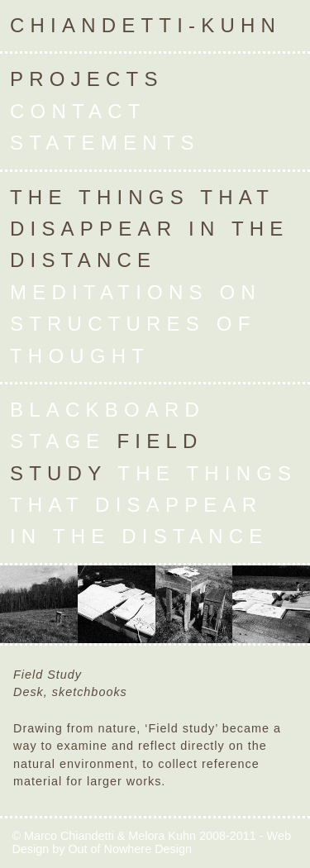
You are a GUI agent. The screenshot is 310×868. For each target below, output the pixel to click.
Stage (58, 441)
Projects (87, 79)
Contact (78, 111)
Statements (105, 143)
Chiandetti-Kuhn (145, 25)
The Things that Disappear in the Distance (149, 229)
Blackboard (107, 410)
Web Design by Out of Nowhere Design (151, 842)
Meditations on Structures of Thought (136, 324)
